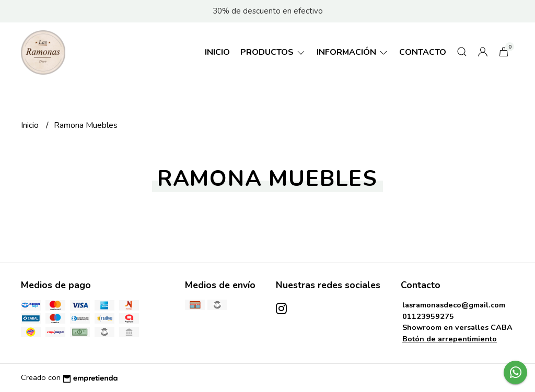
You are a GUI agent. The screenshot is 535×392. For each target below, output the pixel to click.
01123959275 (428, 316)
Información (353, 52)
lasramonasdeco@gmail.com (454, 305)
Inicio (217, 52)
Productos (273, 52)
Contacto (423, 52)
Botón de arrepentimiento (450, 339)
